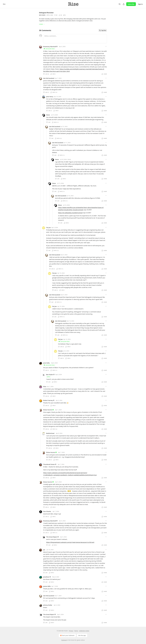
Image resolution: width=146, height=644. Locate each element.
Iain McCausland (49, 78)
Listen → (42, 24)
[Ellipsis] (106, 46)
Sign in (140, 4)
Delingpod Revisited (46, 13)
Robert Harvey (48, 400)
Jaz (44, 550)
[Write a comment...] (75, 39)
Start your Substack (67, 635)
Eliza (45, 386)
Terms (76, 631)
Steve (48, 115)
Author (49, 377)
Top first (103, 30)
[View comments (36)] (60, 15)
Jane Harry (50, 97)
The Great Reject (52, 537)
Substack (64, 640)
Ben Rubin (42, 15)
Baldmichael (50, 433)
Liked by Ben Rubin (49, 49)
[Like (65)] (56, 15)
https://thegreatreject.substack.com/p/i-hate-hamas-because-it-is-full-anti (70, 542)
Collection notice (84, 631)
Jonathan (46, 577)
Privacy (71, 631)
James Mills (47, 586)
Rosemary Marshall (50, 46)
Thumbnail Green (49, 464)
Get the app (82, 635)
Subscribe (131, 4)
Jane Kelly (46, 363)
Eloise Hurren (48, 410)
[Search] (120, 4)
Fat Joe (48, 227)
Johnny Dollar (48, 605)
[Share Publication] (124, 4)
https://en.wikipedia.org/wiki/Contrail (70, 213)
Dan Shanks (47, 511)
